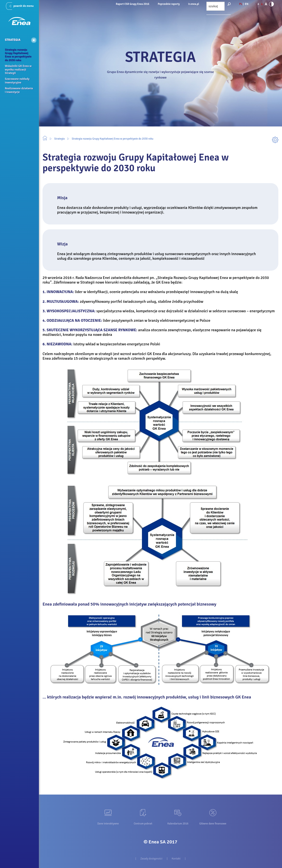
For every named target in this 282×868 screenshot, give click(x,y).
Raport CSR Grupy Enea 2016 (133, 4)
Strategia (59, 139)
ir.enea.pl (194, 4)
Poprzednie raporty (169, 4)
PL (241, 4)
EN (247, 4)
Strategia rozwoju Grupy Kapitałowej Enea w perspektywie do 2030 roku (113, 139)
